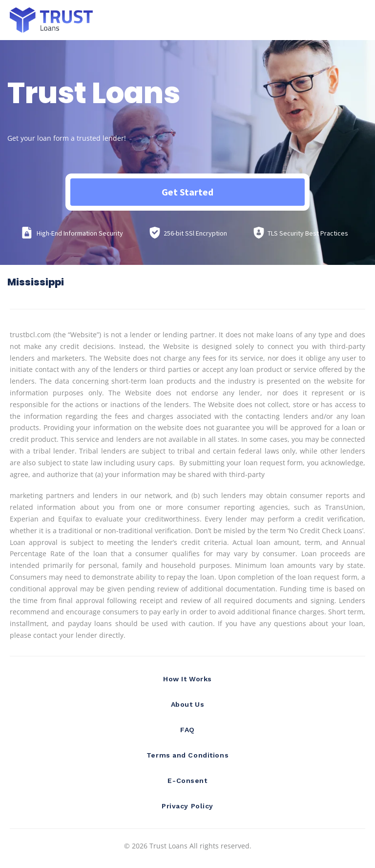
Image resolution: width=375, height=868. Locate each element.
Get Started (187, 192)
